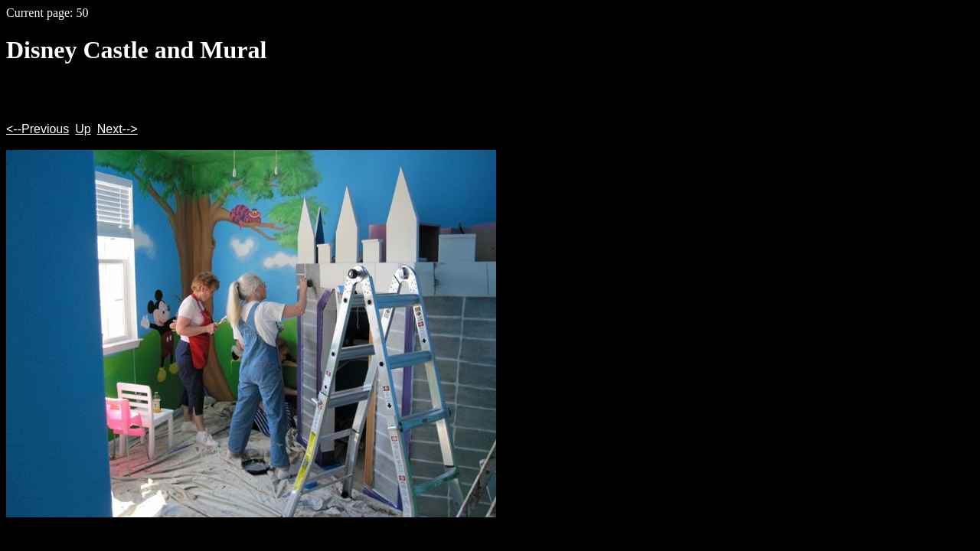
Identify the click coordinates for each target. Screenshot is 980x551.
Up (83, 129)
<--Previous (38, 129)
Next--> (118, 129)
